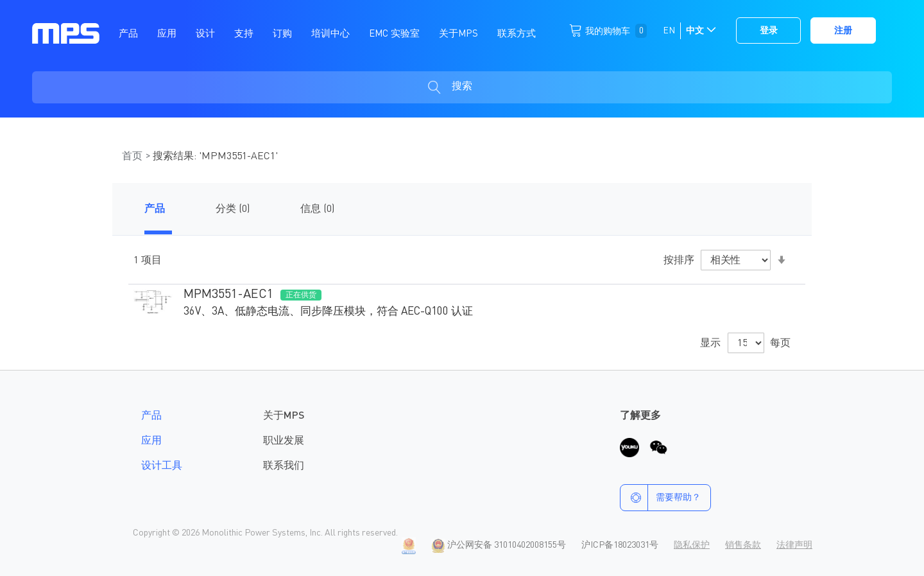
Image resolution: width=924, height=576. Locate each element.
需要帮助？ (661, 498)
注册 (843, 31)
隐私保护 (692, 545)
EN (669, 31)
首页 (133, 157)
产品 (155, 209)
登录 (769, 31)
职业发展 (284, 441)
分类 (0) (233, 209)
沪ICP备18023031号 (620, 545)
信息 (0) (317, 209)
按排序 (679, 261)
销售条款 (743, 545)
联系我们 (284, 466)
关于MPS (284, 416)
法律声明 (794, 545)
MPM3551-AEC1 (228, 295)
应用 (151, 441)
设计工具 (162, 466)
